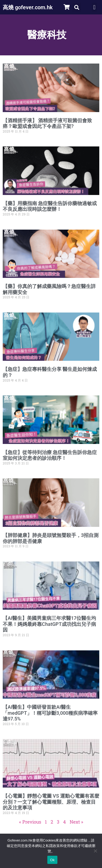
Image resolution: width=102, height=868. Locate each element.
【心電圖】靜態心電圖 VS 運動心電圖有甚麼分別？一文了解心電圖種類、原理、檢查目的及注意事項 (51, 802)
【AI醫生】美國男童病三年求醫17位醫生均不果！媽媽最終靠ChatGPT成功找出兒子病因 (49, 624)
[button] (77, 7)
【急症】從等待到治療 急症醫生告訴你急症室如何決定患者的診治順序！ (50, 455)
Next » (76, 822)
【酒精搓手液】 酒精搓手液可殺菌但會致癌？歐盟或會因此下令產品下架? (47, 123)
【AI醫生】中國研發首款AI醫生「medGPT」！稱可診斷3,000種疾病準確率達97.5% (50, 713)
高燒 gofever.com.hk (28, 7)
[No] (95, 851)
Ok (52, 860)
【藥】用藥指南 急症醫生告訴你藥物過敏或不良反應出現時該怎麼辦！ (50, 206)
